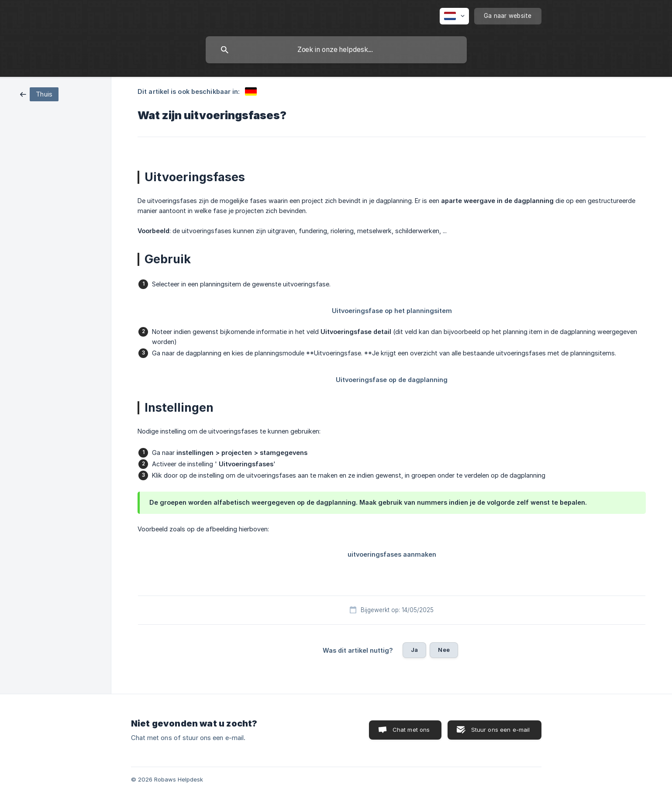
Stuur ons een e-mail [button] (501, 730)
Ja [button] (414, 650)
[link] (39, 94)
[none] (454, 16)
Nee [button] (444, 650)
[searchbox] (336, 50)
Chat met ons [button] (411, 730)
